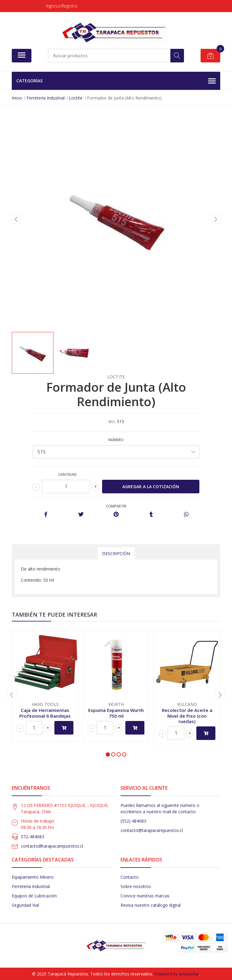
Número (116, 440)
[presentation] (16, 219)
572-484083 (32, 837)
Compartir (116, 506)
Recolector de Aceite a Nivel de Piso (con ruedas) (187, 716)
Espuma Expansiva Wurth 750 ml (116, 713)
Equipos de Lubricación (34, 896)
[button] (108, 754)
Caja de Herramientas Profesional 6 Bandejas (45, 713)
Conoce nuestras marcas (145, 896)
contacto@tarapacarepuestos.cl (52, 846)
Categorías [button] (116, 81)
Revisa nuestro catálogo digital (151, 905)
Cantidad (68, 474)
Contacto (130, 877)
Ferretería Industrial (31, 886)
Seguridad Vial (25, 905)
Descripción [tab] (116, 553)
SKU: (112, 422)
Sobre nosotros (136, 886)
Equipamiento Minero (33, 877)
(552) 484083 (133, 821)
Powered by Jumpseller (177, 974)
